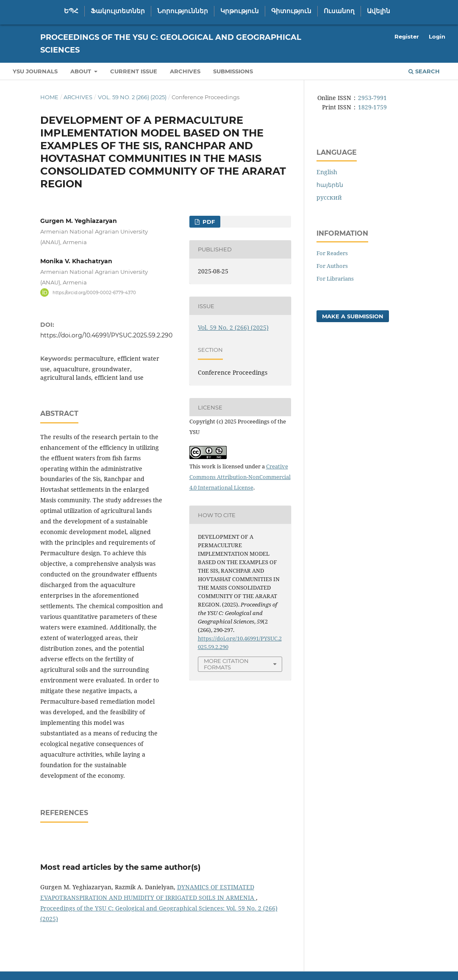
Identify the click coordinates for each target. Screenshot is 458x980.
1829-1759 (372, 107)
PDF (208, 222)
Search (424, 71)
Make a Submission (353, 316)
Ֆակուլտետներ (118, 11)
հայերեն (330, 185)
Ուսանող (339, 11)
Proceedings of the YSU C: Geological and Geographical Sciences (171, 44)
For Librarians (335, 278)
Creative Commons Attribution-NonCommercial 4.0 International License (240, 477)
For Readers (332, 253)
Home (49, 97)
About (82, 71)
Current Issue (134, 71)
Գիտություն (291, 11)
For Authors (332, 266)
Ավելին (379, 11)
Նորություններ (183, 11)
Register (407, 36)
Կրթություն (240, 11)
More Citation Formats (226, 664)
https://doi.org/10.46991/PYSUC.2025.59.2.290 (106, 335)
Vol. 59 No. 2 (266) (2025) (132, 97)
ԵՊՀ (71, 11)
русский (329, 197)
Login (437, 36)
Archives (185, 71)
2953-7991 (372, 98)
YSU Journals (35, 71)
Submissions (233, 71)
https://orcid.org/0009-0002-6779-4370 (94, 292)
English (327, 172)
